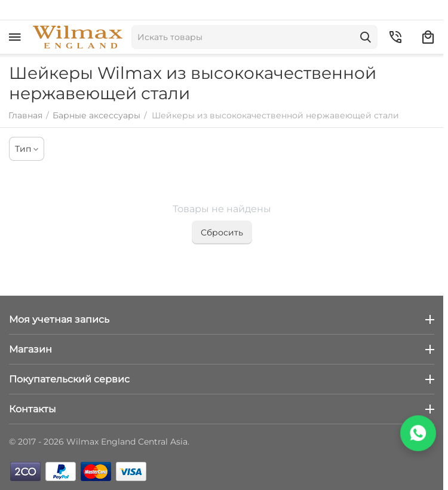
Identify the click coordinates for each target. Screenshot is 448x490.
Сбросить (222, 232)
